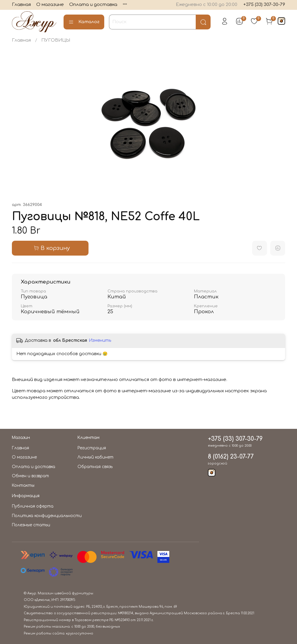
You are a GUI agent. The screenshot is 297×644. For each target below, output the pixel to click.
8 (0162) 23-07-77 (231, 457)
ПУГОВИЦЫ (56, 40)
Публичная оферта (33, 506)
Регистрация (92, 448)
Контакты (23, 485)
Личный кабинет (95, 457)
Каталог (84, 22)
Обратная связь (95, 467)
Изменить (100, 340)
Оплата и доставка (93, 5)
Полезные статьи (31, 525)
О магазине (50, 5)
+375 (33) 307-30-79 (264, 5)
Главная (21, 5)
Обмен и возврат (30, 476)
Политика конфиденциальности (47, 516)
